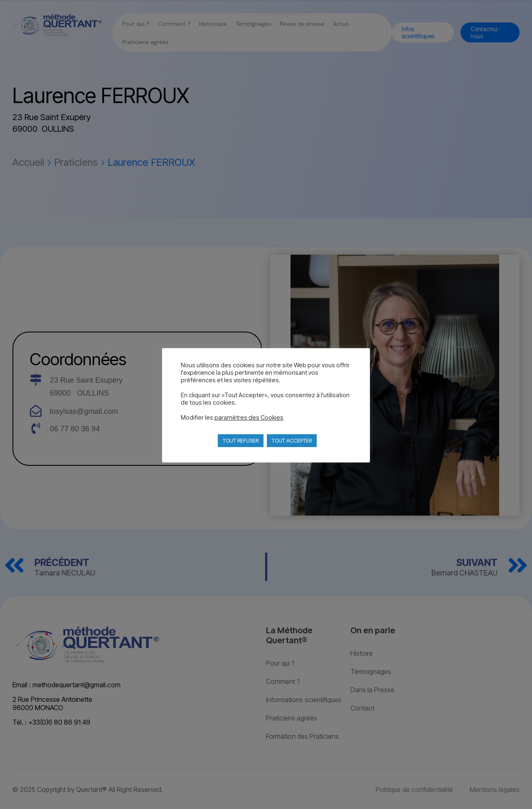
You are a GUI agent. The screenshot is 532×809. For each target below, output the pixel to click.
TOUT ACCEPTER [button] (292, 440)
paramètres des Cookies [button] (249, 418)
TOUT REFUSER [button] (241, 440)
